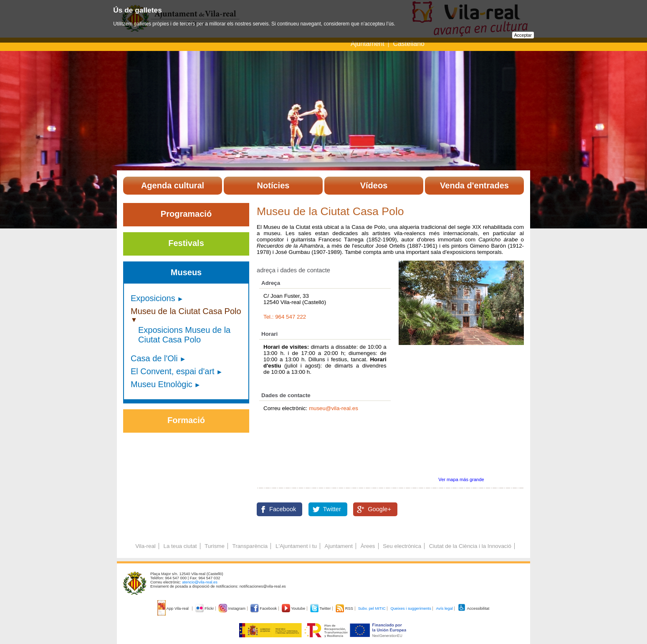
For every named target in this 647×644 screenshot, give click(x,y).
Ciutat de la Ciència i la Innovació (470, 546)
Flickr (205, 609)
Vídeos (374, 185)
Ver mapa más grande (461, 479)
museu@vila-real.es (334, 408)
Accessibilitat (473, 609)
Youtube (294, 609)
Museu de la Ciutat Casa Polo (186, 311)
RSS (345, 609)
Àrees (368, 546)
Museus (186, 272)
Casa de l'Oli (154, 358)
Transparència (250, 546)
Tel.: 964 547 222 (285, 317)
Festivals (186, 243)
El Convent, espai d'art (173, 371)
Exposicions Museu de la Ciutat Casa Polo (184, 335)
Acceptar (523, 35)
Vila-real (145, 546)
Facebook (283, 509)
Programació (186, 214)
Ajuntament (368, 44)
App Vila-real (174, 609)
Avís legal (444, 609)
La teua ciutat (180, 546)
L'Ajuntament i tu (296, 546)
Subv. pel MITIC (372, 609)
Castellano (409, 44)
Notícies (273, 185)
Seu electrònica (402, 546)
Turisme (215, 546)
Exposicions (153, 298)
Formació (186, 420)
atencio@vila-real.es (200, 582)
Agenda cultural (173, 185)
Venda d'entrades (474, 185)
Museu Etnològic (162, 384)
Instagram (233, 609)
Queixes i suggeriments (411, 609)
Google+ (379, 509)
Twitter (332, 509)
